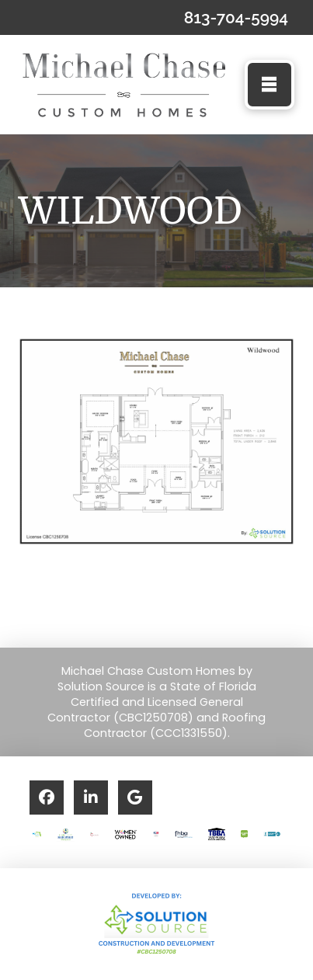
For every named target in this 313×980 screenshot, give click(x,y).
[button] (270, 85)
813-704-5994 (236, 17)
